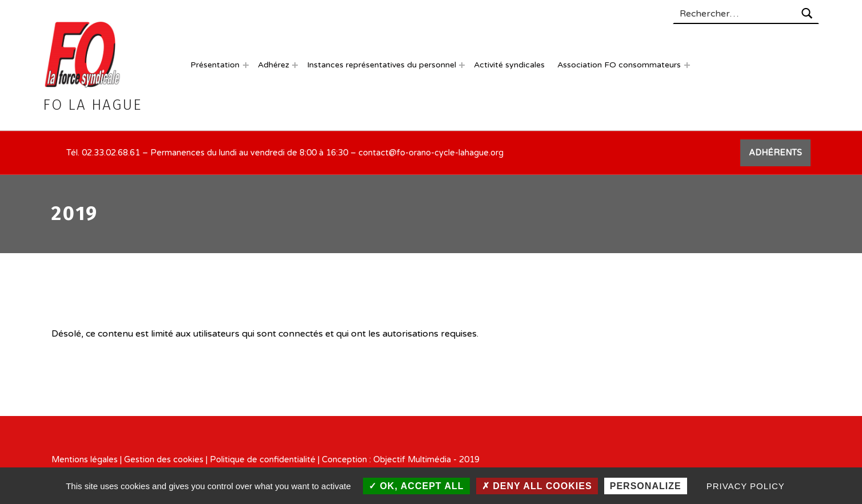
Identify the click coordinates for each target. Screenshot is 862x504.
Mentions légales (85, 460)
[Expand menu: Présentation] (246, 65)
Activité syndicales (509, 65)
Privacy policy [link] (746, 486)
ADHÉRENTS (775, 153)
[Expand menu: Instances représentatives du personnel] (462, 65)
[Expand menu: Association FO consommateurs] (687, 65)
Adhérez (274, 65)
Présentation (215, 65)
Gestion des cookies (164, 460)
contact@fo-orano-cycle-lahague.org (431, 153)
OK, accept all (416, 486)
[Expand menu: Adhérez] (295, 65)
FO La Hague (92, 105)
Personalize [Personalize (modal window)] (646, 486)
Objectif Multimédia (412, 460)
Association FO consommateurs (619, 65)
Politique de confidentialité (263, 460)
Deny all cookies (537, 486)
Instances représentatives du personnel (382, 65)
